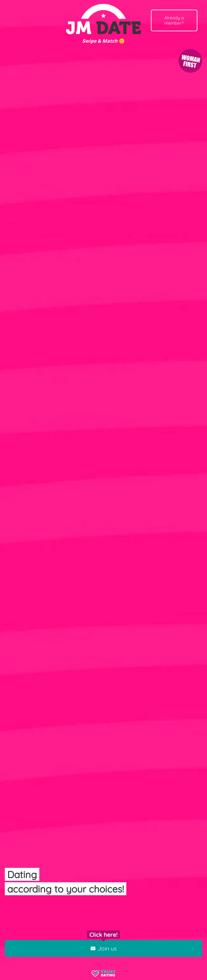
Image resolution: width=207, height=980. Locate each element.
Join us (104, 948)
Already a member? (174, 20)
